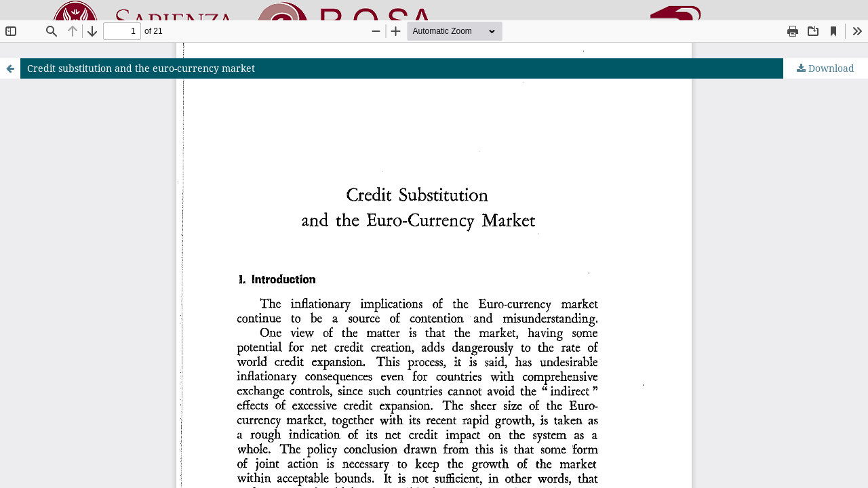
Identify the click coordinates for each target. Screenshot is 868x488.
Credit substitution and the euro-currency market (141, 68)
